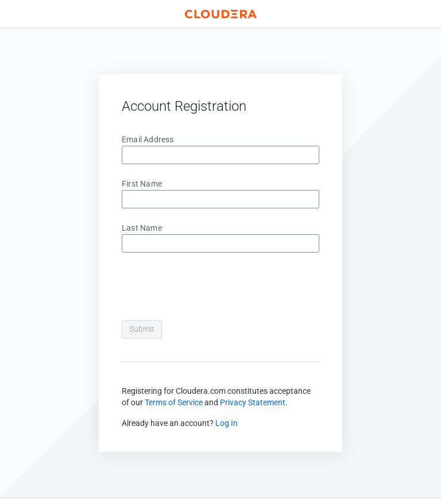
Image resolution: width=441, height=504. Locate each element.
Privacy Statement (253, 402)
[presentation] (209, 289)
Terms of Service (174, 402)
